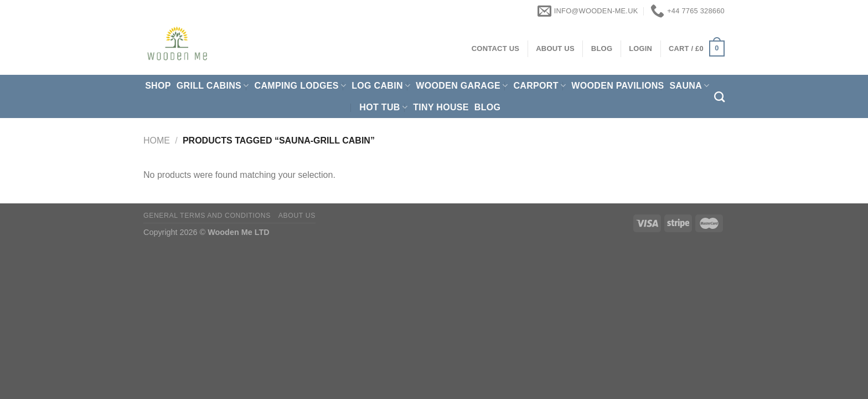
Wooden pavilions (618, 86)
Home (157, 140)
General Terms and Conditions (207, 216)
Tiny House (441, 107)
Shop (158, 86)
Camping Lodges (301, 86)
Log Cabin (381, 86)
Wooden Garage (462, 86)
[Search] (719, 97)
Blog (488, 107)
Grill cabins (213, 86)
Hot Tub (383, 107)
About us (297, 216)
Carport (539, 86)
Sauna (690, 86)
